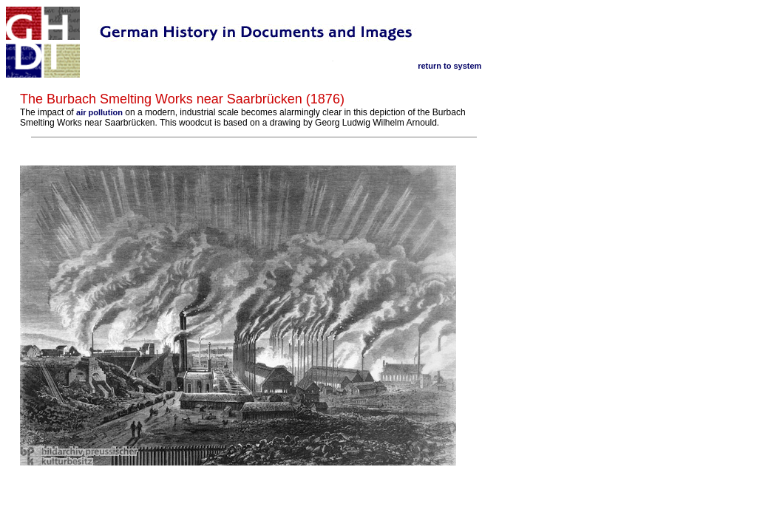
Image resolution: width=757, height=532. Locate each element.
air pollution (99, 112)
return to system (449, 66)
